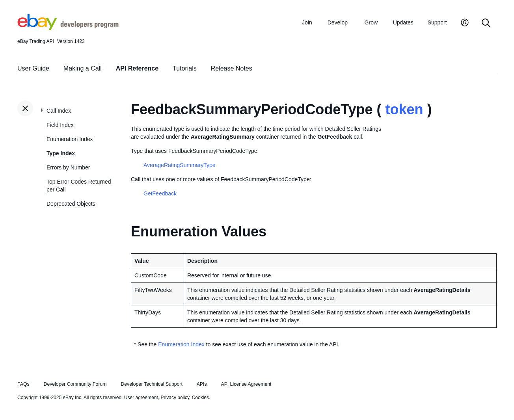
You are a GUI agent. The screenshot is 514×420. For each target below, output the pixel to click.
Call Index (59, 111)
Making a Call (83, 68)
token (404, 109)
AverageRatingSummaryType (180, 165)
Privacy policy (175, 398)
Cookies (200, 398)
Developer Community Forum (75, 384)
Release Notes (232, 68)
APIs (202, 384)
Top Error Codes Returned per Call (79, 186)
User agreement (141, 398)
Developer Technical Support (151, 384)
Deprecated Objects (71, 204)
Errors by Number (68, 167)
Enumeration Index (70, 139)
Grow (371, 22)
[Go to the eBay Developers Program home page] (68, 28)
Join (307, 22)
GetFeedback (160, 193)
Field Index (60, 125)
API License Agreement (246, 384)
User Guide (33, 68)
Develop (338, 22)
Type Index (61, 153)
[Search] (486, 23)
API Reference (137, 68)
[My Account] (465, 23)
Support (437, 22)
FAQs (23, 384)
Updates (403, 22)
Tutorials (185, 68)
